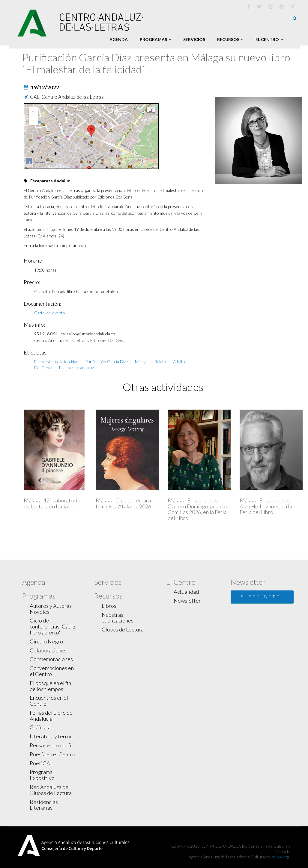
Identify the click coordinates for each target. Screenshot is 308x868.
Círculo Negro (46, 641)
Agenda (119, 39)
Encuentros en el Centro (49, 701)
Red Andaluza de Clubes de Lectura (51, 790)
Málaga (141, 362)
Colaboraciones (48, 650)
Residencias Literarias (44, 805)
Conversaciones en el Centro (52, 671)
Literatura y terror (51, 736)
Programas (155, 39)
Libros (109, 606)
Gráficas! (40, 727)
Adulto (179, 362)
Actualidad (186, 592)
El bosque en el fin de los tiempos (50, 686)
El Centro (269, 39)
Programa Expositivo (42, 775)
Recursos (230, 39)
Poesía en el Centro (52, 754)
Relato (160, 362)
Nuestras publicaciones (118, 618)
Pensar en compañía (52, 745)
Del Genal (43, 368)
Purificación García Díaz (107, 362)
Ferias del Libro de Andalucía (51, 716)
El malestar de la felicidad (56, 362)
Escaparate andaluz (76, 368)
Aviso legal (281, 857)
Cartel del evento (50, 313)
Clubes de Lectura (123, 629)
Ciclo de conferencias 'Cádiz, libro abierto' (53, 626)
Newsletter (187, 601)
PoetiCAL (41, 763)
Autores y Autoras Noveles (51, 609)
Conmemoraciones (51, 659)
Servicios (194, 39)
